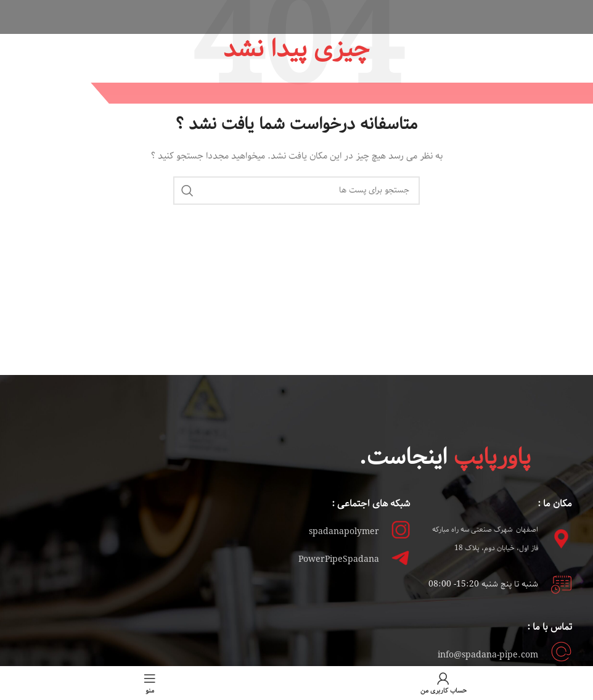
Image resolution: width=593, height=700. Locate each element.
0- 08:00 (454, 584)
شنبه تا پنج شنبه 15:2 (497, 584)
